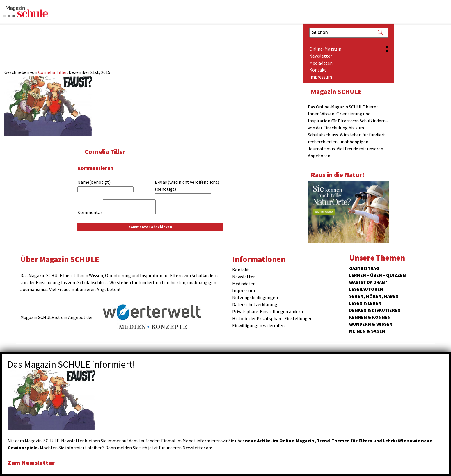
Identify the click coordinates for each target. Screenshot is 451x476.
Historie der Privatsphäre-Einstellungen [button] (272, 318)
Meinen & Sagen (367, 331)
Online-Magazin (325, 49)
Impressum (321, 77)
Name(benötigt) (94, 182)
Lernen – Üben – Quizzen (378, 275)
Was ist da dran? (368, 282)
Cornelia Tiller (106, 151)
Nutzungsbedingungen (255, 297)
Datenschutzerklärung (255, 304)
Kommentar (90, 212)
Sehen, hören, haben (374, 296)
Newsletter (321, 56)
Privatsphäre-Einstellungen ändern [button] (268, 311)
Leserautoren (366, 289)
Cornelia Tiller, (53, 72)
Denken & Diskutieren (375, 310)
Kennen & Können (370, 317)
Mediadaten (321, 63)
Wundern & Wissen (371, 324)
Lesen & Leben (365, 303)
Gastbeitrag (364, 268)
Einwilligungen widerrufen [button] (258, 325)
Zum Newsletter (32, 462)
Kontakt (318, 70)
